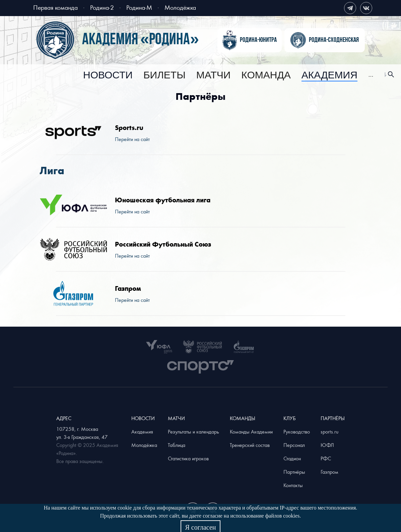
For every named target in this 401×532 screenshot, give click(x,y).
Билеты (164, 75)
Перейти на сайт (132, 139)
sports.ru (329, 431)
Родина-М (139, 7)
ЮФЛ (327, 445)
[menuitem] (108, 75)
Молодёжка (180, 7)
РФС (326, 458)
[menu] (228, 75)
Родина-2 (102, 7)
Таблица (177, 445)
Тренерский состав (250, 445)
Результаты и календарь (193, 431)
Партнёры (294, 472)
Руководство (297, 431)
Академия (329, 75)
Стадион (292, 458)
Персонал (294, 445)
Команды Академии (251, 431)
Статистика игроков (188, 458)
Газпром (329, 472)
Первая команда (55, 7)
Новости (108, 75)
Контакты (293, 485)
